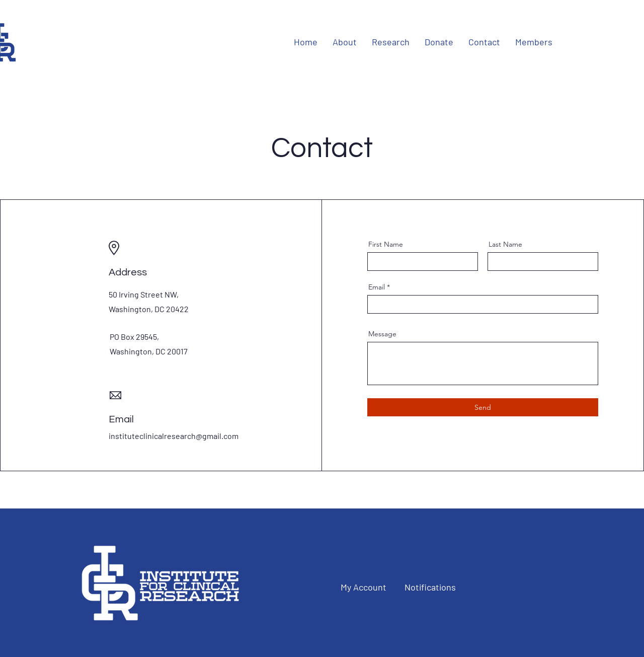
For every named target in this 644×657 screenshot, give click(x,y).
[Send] (483, 407)
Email (377, 287)
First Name (386, 244)
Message (382, 334)
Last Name (505, 244)
